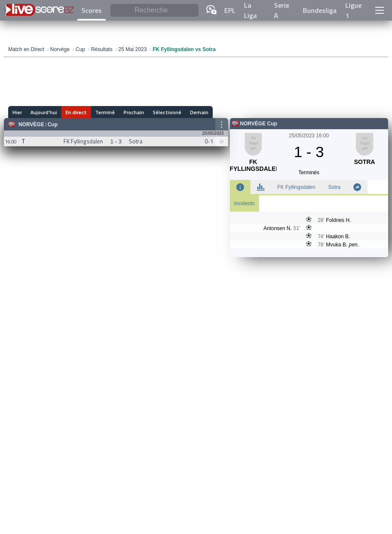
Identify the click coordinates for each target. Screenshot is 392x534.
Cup (53, 124)
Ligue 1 (353, 10)
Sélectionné (167, 112)
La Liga (250, 10)
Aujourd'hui (44, 112)
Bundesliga (320, 10)
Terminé (105, 112)
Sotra (334, 187)
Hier (17, 112)
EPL (230, 10)
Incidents (244, 203)
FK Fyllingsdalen (297, 187)
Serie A (282, 10)
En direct (76, 112)
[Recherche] (154, 11)
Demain (199, 112)
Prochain (134, 112)
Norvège (31, 124)
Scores (92, 10)
